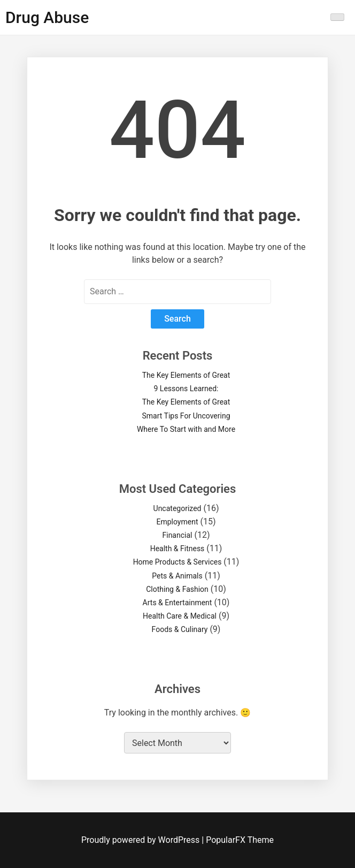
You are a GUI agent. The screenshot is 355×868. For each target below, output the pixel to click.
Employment (177, 522)
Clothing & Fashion (177, 589)
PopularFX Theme (240, 840)
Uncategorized (177, 508)
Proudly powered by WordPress (141, 840)
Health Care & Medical (180, 616)
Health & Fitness (177, 549)
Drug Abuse (47, 17)
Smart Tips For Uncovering (186, 416)
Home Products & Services (177, 562)
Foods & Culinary (180, 629)
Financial (177, 535)
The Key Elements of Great (186, 375)
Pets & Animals (177, 576)
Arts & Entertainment (177, 603)
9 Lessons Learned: (186, 389)
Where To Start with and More (186, 429)
